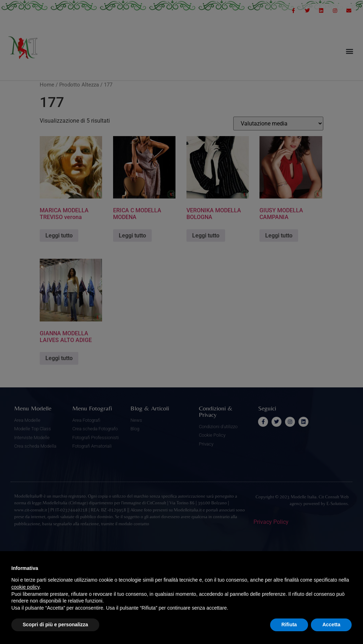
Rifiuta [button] (289, 625)
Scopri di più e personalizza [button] (55, 625)
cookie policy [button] (25, 587)
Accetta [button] (331, 625)
